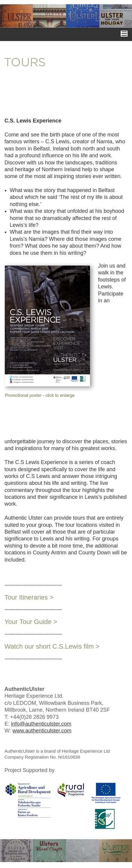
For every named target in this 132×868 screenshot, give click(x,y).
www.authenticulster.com (42, 731)
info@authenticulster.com (41, 724)
